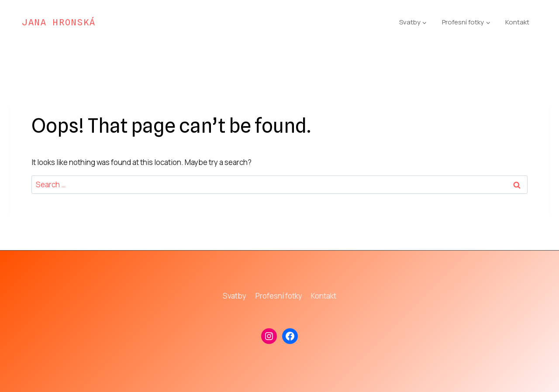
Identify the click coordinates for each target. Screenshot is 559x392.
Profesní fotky (279, 296)
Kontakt (517, 22)
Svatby (235, 296)
